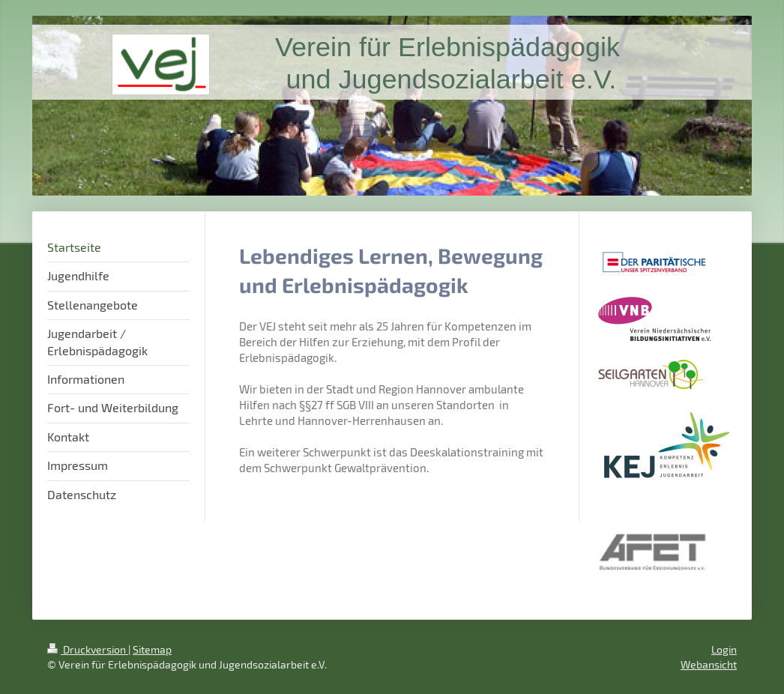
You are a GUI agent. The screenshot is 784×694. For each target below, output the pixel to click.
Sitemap (152, 649)
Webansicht (709, 664)
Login (724, 649)
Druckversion (88, 649)
